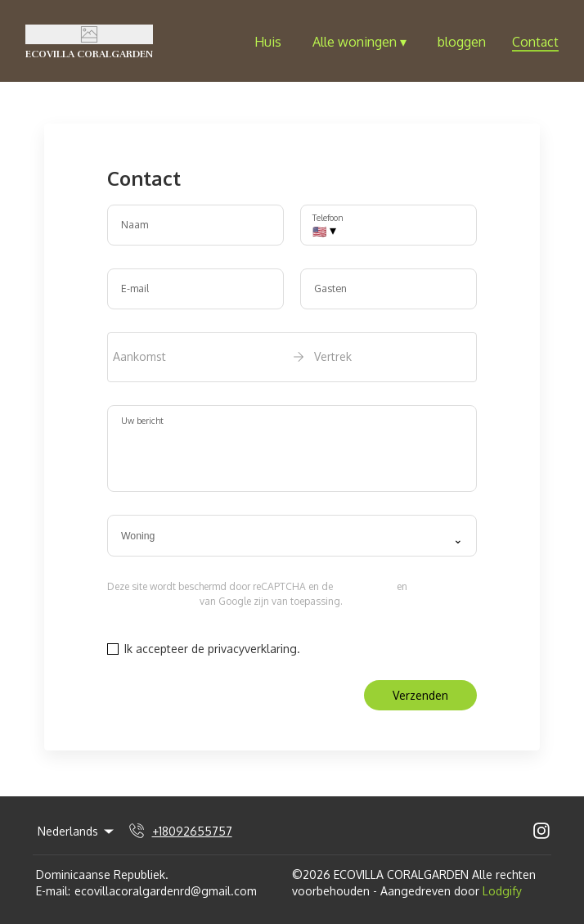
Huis (268, 42)
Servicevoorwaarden (152, 601)
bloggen (462, 42)
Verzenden (420, 695)
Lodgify (502, 891)
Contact (535, 42)
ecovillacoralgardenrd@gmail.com (166, 891)
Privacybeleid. (340, 649)
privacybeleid (365, 586)
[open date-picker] (292, 357)
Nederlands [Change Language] (77, 832)
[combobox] (292, 536)
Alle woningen (359, 42)
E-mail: (53, 891)
